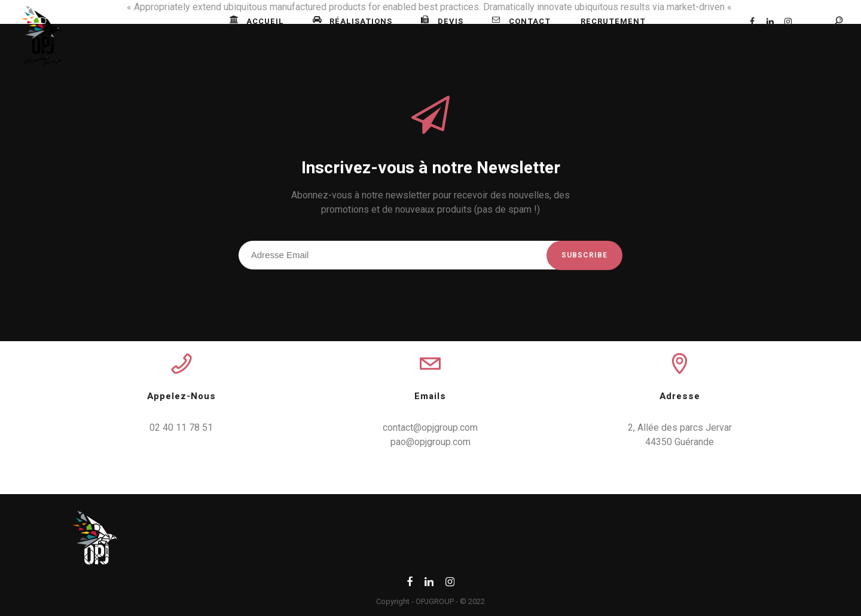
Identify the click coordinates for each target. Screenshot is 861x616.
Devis (442, 22)
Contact (521, 22)
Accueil (257, 22)
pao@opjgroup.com (430, 442)
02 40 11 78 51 (181, 427)
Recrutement (613, 21)
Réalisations (352, 22)
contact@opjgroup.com (430, 427)
